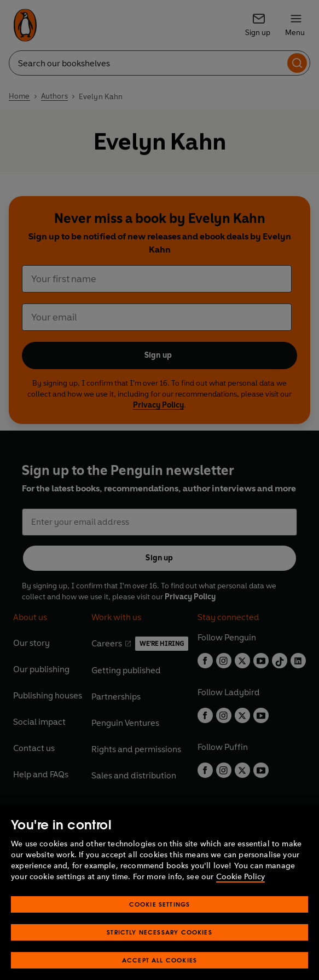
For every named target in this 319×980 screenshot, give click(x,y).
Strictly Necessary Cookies (159, 946)
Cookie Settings (160, 918)
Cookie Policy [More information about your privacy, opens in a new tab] (240, 891)
